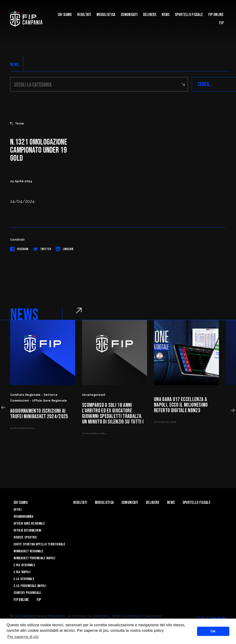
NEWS (14, 65)
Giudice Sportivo (25, 537)
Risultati (84, 15)
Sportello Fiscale (189, 15)
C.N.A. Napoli (22, 572)
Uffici (18, 510)
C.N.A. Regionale (24, 565)
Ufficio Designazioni (27, 531)
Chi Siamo (65, 15)
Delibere (150, 15)
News (166, 15)
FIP (221, 23)
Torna (17, 124)
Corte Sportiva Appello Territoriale (40, 544)
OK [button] (213, 631)
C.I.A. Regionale (24, 579)
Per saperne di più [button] (23, 637)
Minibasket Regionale (28, 551)
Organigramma (23, 517)
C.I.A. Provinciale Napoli (30, 586)
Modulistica (106, 15)
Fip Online (216, 15)
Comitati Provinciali (27, 593)
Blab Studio (218, 617)
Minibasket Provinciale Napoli (34, 558)
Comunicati (129, 15)
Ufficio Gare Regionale (29, 524)
